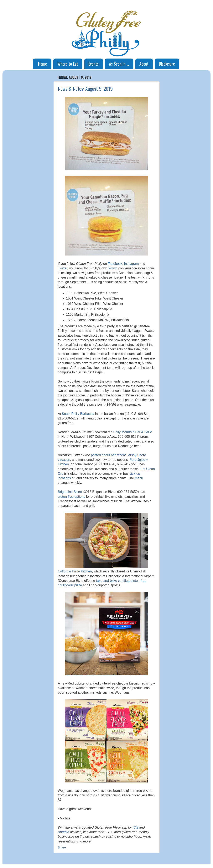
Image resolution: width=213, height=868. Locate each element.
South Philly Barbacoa (78, 414)
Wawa (113, 268)
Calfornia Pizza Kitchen (75, 571)
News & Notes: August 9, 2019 (85, 88)
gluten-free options (71, 497)
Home (43, 64)
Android (64, 832)
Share (62, 847)
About (144, 64)
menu (139, 478)
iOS (136, 827)
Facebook (115, 264)
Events (93, 64)
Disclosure (167, 64)
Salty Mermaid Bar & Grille (133, 432)
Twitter (63, 268)
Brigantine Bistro (70, 492)
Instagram (131, 264)
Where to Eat (68, 64)
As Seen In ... (119, 64)
